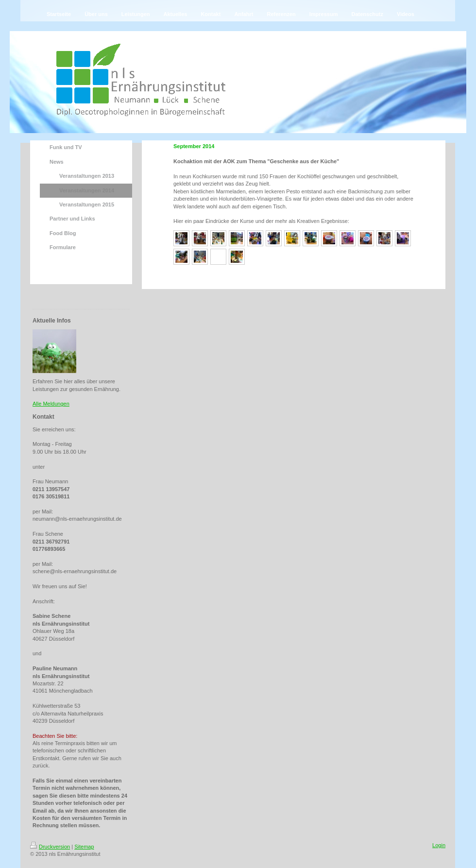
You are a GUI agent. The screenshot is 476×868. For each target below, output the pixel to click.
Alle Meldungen (51, 404)
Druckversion (50, 847)
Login (439, 845)
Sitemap (84, 847)
